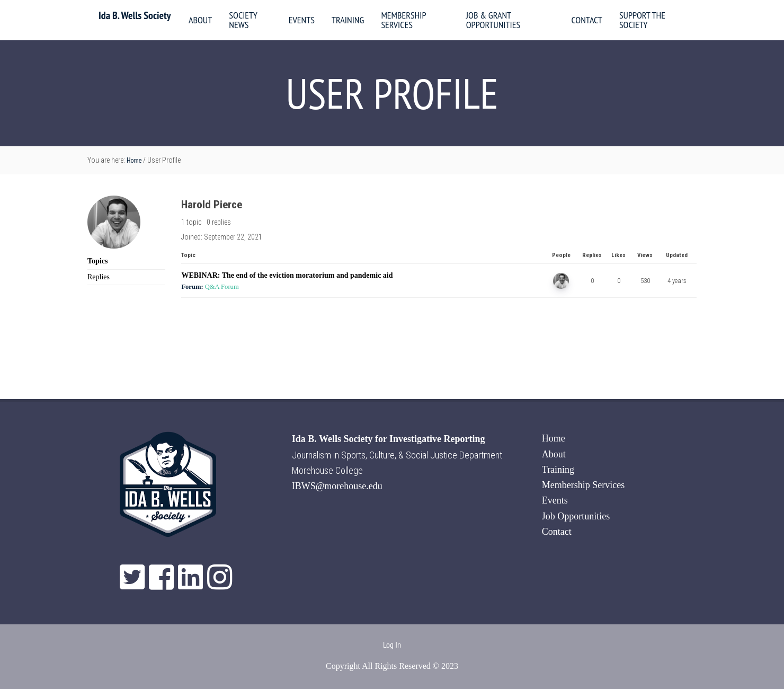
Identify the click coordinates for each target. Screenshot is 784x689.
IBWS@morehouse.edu (337, 486)
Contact (557, 532)
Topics (97, 261)
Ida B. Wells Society (135, 15)
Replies (99, 277)
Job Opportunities (576, 516)
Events (555, 500)
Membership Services (583, 485)
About (554, 454)
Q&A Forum (222, 287)
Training (558, 470)
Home (554, 438)
